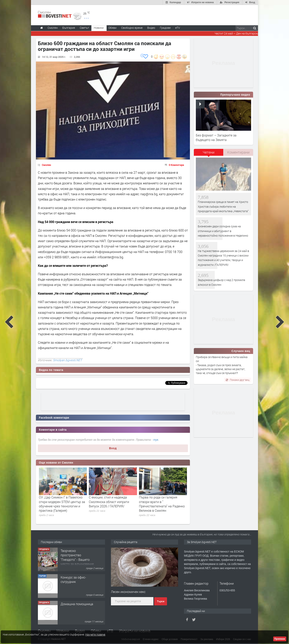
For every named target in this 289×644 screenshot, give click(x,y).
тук (156, 440)
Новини (99, 28)
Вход (113, 448)
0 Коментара (176, 165)
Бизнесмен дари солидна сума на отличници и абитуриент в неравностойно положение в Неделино (223, 231)
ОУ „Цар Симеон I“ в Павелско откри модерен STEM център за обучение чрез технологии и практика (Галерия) (62, 504)
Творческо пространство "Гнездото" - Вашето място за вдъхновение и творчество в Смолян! (77, 562)
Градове (165, 28)
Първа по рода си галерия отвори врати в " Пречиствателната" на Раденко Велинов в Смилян (162, 504)
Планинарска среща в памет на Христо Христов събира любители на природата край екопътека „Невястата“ (223, 206)
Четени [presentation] (209, 152)
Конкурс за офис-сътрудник (73, 579)
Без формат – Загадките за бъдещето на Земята (216, 137)
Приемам (280, 639)
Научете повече (95, 634)
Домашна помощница (77, 604)
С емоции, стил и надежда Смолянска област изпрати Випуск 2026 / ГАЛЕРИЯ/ (109, 502)
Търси (161, 601)
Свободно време (132, 28)
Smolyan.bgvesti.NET (67, 360)
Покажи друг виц (238, 380)
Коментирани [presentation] (238, 152)
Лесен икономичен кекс (128, 592)
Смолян (46, 165)
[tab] (209, 154)
